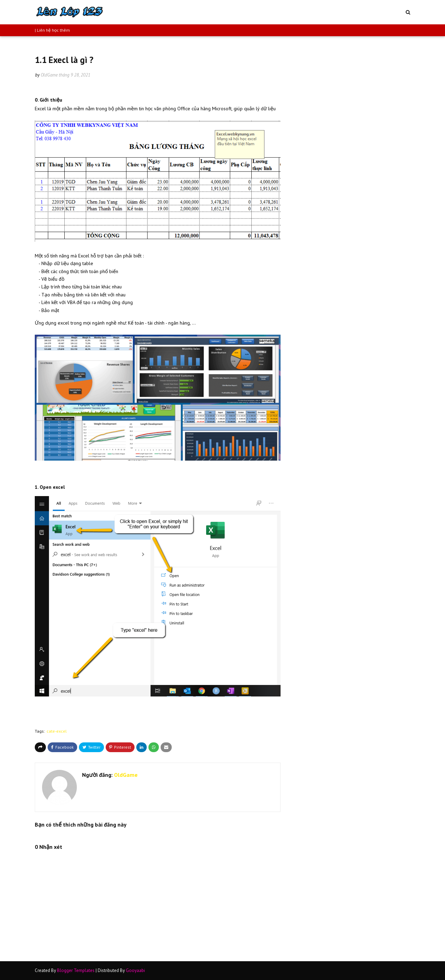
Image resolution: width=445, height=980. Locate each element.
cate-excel (57, 731)
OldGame (49, 75)
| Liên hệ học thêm (52, 30)
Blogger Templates (76, 970)
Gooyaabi (135, 970)
